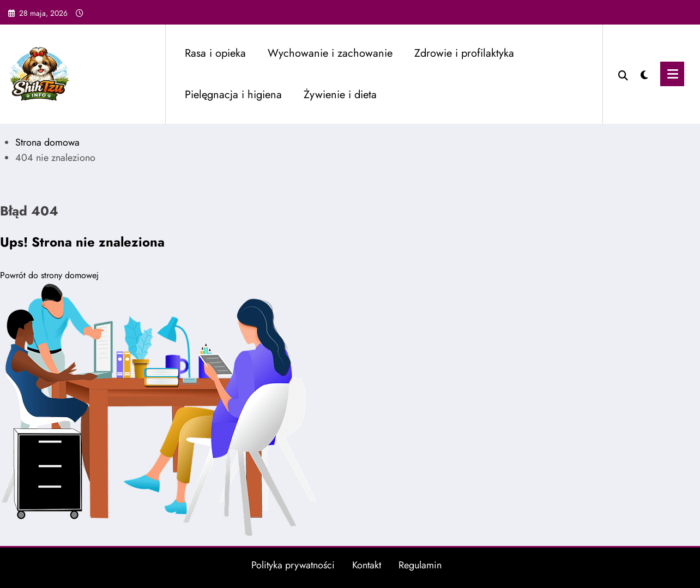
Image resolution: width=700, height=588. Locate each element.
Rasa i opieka (215, 53)
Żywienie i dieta (340, 95)
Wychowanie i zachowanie (330, 53)
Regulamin (420, 565)
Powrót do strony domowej (49, 275)
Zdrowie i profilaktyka (464, 53)
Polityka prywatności (293, 565)
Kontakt (367, 565)
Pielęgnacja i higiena (233, 95)
